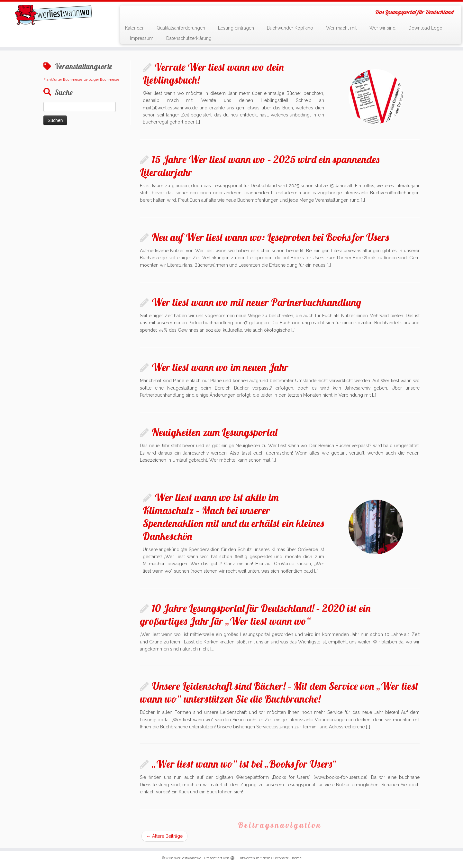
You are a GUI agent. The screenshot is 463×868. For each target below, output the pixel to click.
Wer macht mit (341, 28)
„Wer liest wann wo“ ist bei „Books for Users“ (244, 764)
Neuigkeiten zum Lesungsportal (215, 432)
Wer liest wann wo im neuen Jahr (220, 367)
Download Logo (425, 28)
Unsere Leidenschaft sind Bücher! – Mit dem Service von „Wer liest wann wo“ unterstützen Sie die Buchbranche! (279, 692)
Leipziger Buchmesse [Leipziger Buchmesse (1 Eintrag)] (101, 79)
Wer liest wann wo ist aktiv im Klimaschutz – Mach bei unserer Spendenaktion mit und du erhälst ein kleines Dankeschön (233, 517)
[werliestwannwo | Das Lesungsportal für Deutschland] (53, 15)
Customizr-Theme (286, 858)
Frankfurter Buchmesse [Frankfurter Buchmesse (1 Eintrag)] (63, 79)
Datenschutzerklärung (189, 38)
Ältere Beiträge (164, 836)
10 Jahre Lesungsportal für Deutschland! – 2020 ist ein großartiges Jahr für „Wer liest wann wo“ (255, 614)
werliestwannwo (188, 858)
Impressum (142, 38)
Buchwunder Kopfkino (290, 28)
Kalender (134, 28)
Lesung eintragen (236, 28)
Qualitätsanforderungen (181, 28)
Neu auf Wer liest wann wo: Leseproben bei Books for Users (270, 237)
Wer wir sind (382, 28)
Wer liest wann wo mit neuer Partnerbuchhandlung (256, 302)
